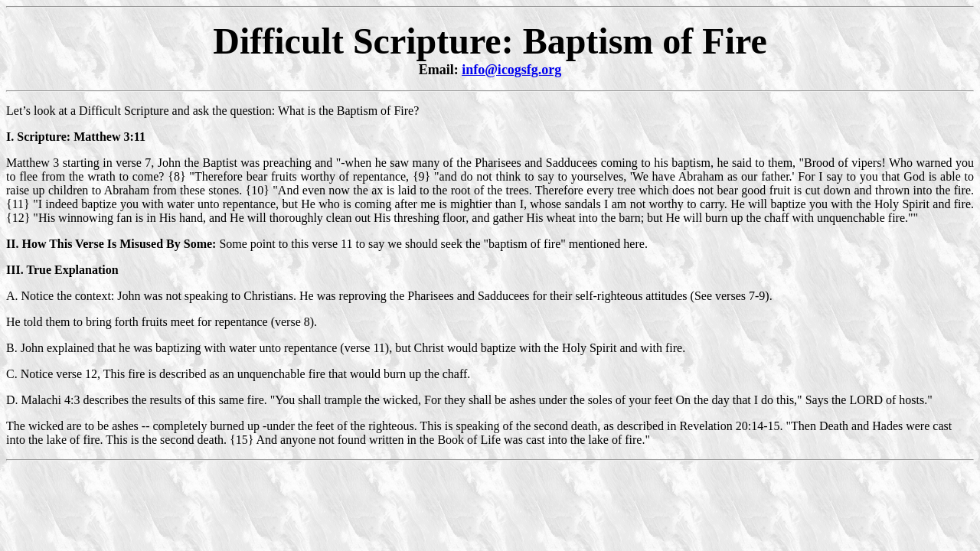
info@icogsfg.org (511, 70)
